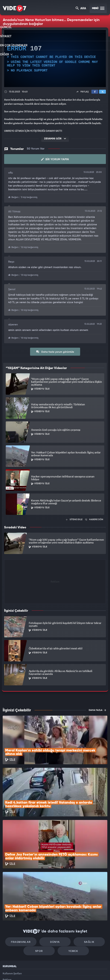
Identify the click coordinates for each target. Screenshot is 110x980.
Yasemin (93, 971)
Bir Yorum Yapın (55, 159)
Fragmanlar (24, 894)
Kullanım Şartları (12, 927)
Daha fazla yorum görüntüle (55, 351)
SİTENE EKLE (74, 518)
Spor (41, 905)
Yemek (71, 905)
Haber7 (72, 971)
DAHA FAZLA (97, 709)
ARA (81, 9)
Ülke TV (53, 971)
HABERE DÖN (94, 518)
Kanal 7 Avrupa (40, 971)
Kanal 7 (13, 971)
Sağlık (86, 894)
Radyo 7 (27, 971)
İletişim (7, 943)
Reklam (7, 935)
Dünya (55, 894)
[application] (55, 59)
